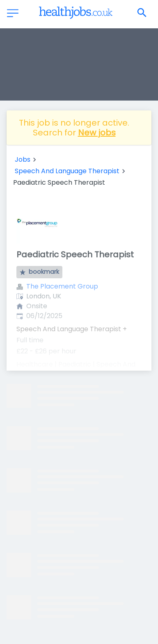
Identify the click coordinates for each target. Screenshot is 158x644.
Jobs (23, 159)
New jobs (97, 133)
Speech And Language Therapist (67, 171)
